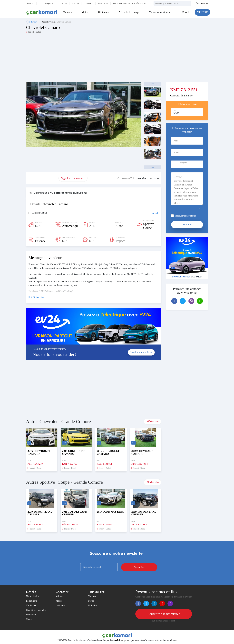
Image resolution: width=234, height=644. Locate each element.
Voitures (67, 12)
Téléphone (184, 163)
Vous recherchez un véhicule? (130, 3)
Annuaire (103, 3)
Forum (75, 3)
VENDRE (202, 12)
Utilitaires (103, 12)
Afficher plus (153, 421)
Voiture (52, 22)
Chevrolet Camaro (64, 22)
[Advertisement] (72, 59)
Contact (88, 3)
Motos (85, 12)
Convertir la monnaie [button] (181, 96)
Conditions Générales (36, 610)
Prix (175, 110)
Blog (64, 3)
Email (176, 153)
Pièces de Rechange (129, 12)
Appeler (156, 213)
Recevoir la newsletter (186, 216)
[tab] (187, 96)
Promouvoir (42, 178)
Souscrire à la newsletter (164, 614)
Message (178, 177)
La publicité (32, 601)
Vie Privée (31, 605)
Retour (33, 22)
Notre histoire (32, 596)
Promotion (31, 615)
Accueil (45, 22)
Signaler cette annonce (73, 178)
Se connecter (202, 3)
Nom (176, 141)
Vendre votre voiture (141, 352)
